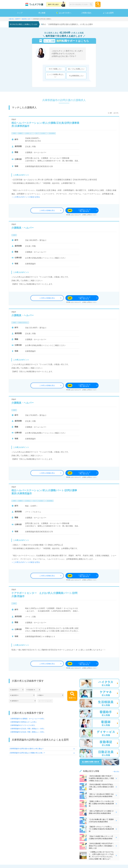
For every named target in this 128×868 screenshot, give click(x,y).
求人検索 (42, 13)
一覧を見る (116, 772)
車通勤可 (21, 133)
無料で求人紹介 (53, 4)
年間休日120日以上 (23, 323)
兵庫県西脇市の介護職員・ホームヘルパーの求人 (27, 719)
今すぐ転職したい (55, 69)
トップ (20, 13)
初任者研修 (52, 133)
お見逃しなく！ (29, 133)
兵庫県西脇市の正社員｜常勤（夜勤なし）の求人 (27, 732)
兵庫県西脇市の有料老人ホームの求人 (24, 722)
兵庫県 (14, 133)
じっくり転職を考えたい (55, 76)
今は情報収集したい (76, 76)
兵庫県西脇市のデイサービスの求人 (23, 725)
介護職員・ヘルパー (23, 228)
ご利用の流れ (86, 13)
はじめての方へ (64, 13)
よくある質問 (108, 13)
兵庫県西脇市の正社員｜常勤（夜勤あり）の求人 (27, 729)
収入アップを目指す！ (41, 133)
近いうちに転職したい (76, 69)
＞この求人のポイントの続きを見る (26, 197)
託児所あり (28, 501)
